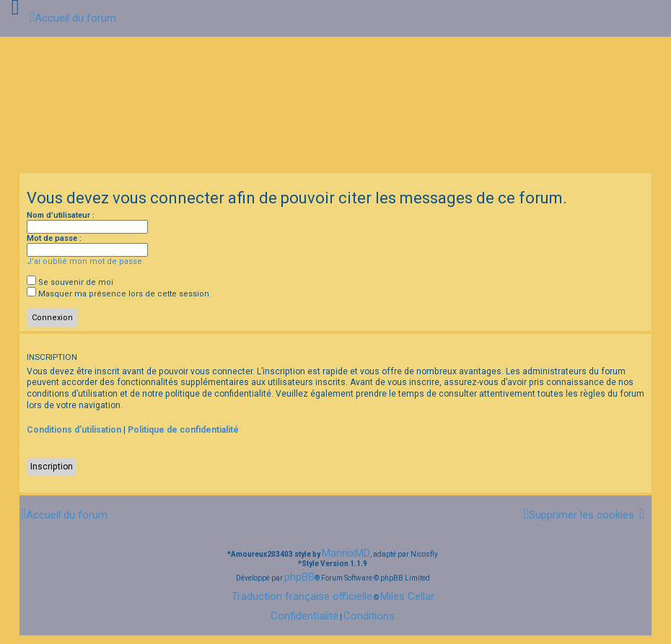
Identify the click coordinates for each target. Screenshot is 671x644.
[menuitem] (578, 515)
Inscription (52, 467)
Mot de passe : (54, 238)
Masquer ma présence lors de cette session (118, 294)
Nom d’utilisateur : (61, 215)
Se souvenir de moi (70, 282)
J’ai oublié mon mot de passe (84, 261)
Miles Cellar (407, 596)
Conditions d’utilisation (74, 430)
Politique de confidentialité (183, 430)
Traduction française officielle (302, 596)
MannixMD (346, 553)
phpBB (299, 577)
